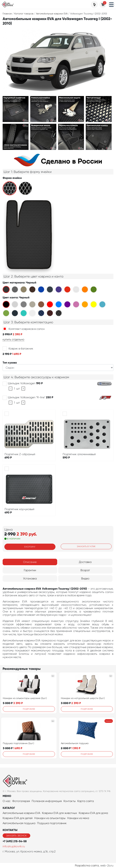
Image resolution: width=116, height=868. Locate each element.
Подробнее (29, 709)
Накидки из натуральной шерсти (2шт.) (83, 698)
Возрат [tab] (85, 570)
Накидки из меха (78, 818)
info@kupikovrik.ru (14, 846)
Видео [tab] (85, 578)
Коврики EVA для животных (59, 813)
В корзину (30, 547)
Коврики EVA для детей (18, 818)
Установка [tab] (30, 578)
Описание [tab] (30, 562)
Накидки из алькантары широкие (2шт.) (25, 698)
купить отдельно (13, 339)
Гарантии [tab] (30, 570)
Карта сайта (86, 801)
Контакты (70, 801)
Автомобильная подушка (75, 743)
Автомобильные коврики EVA (21, 813)
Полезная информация (47, 801)
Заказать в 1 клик (86, 546)
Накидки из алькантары (50, 818)
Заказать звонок (16, 836)
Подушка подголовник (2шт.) (18, 743)
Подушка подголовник (52, 823)
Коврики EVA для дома (93, 813)
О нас (7, 801)
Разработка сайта (87, 865)
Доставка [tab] (85, 562)
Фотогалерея (21, 801)
